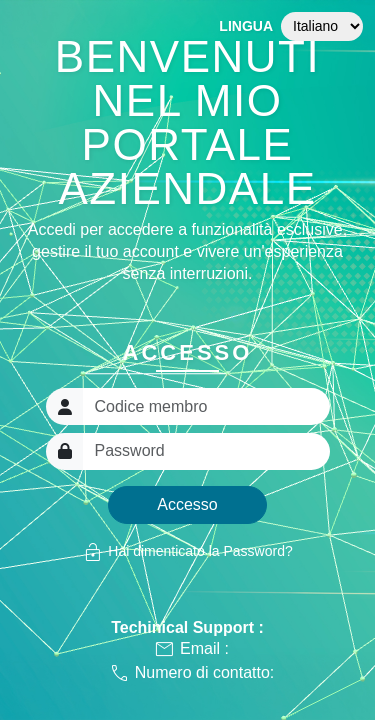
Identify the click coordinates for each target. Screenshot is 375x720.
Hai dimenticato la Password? (187, 552)
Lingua (246, 26)
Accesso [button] (187, 504)
